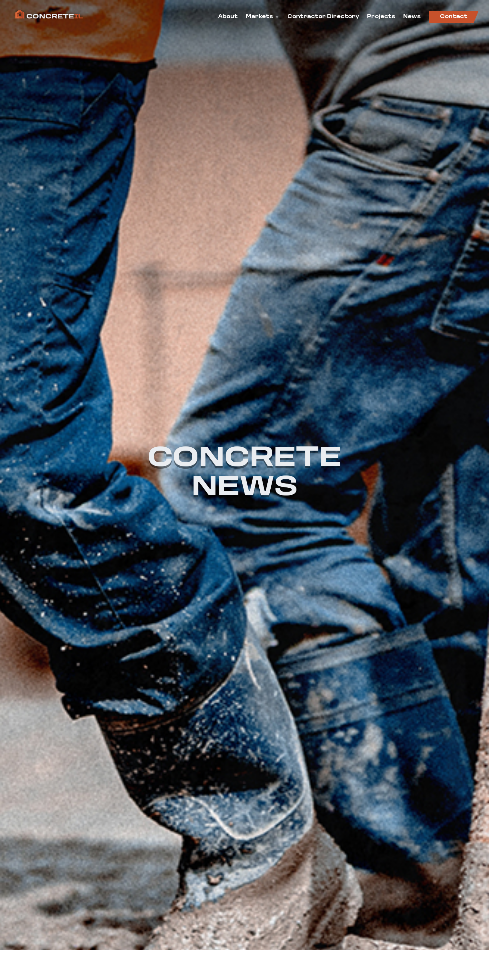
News (412, 17)
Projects (381, 17)
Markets (259, 17)
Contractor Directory (323, 17)
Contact (454, 17)
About (228, 17)
